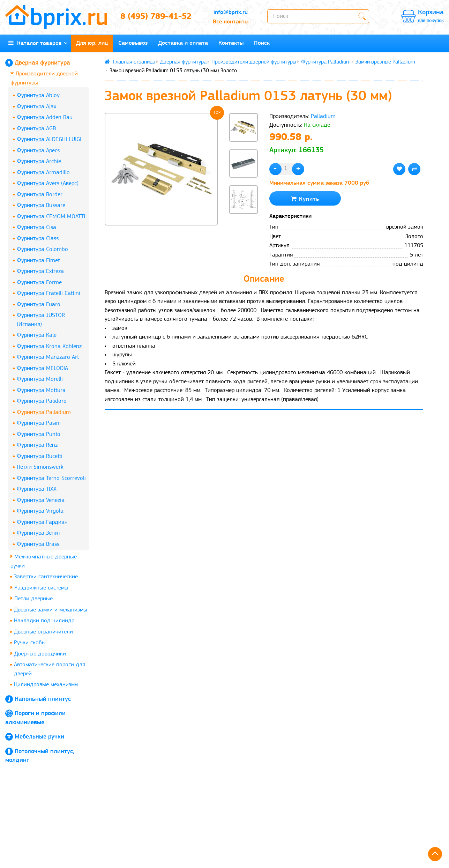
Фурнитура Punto (39, 434)
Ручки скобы (30, 643)
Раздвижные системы (39, 588)
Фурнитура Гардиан (42, 522)
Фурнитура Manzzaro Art (48, 357)
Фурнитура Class (38, 239)
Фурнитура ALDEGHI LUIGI (49, 139)
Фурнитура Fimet (38, 261)
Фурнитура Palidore (42, 401)
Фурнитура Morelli (40, 379)
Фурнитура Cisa (36, 227)
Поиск (262, 43)
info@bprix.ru (231, 12)
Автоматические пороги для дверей (50, 669)
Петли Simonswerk (40, 467)
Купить (305, 199)
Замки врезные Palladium (385, 62)
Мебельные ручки (39, 737)
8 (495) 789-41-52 (156, 17)
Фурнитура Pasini (39, 423)
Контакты (231, 43)
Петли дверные (32, 598)
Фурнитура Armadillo (43, 173)
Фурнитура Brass (38, 544)
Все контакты (231, 22)
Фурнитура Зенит (39, 533)
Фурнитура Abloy (38, 95)
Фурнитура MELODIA (42, 368)
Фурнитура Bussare (41, 205)
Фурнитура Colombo (42, 249)
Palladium (323, 116)
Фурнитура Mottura (41, 390)
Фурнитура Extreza (40, 271)
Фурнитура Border (40, 195)
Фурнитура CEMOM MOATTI (51, 217)
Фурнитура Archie (39, 161)
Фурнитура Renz (37, 445)
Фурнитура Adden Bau (45, 117)
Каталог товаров (38, 43)
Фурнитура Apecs (38, 151)
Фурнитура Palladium (44, 412)
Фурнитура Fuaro (39, 305)
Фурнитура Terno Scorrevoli (51, 478)
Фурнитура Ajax (36, 107)
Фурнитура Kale (37, 335)
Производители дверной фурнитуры (44, 78)
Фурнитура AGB (36, 129)
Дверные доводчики (38, 654)
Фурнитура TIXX (37, 489)
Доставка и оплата (183, 43)
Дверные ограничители (43, 632)
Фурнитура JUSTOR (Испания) (41, 320)
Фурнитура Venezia (41, 500)
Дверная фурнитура (42, 63)
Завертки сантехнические (46, 577)
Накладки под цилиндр (44, 621)
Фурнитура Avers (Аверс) (48, 183)
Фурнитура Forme (39, 283)
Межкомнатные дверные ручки (44, 561)
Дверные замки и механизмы (51, 610)
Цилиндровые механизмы (46, 685)
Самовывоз (133, 43)
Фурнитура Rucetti (40, 456)
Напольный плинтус (43, 699)
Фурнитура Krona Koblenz (49, 346)
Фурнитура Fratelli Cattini (48, 293)
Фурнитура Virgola (40, 511)
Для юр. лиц (92, 43)
